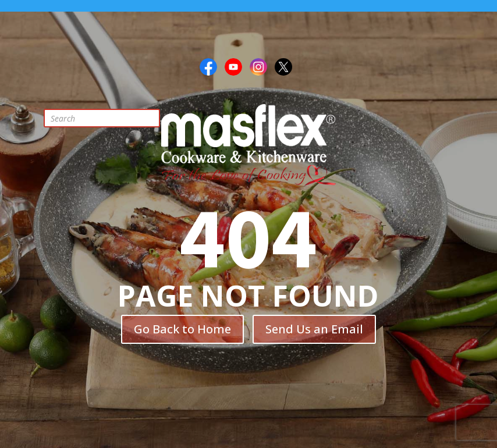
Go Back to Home (182, 329)
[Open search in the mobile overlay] (111, 118)
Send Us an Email (314, 329)
